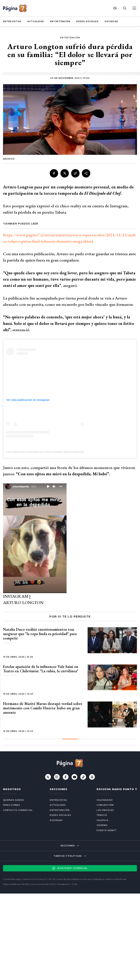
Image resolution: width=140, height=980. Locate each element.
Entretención (60, 21)
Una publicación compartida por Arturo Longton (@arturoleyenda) (45, 452)
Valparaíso (105, 800)
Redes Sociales (87, 21)
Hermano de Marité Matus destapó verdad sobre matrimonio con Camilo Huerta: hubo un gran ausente (43, 708)
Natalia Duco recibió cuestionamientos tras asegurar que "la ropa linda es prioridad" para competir (40, 634)
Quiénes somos (13, 800)
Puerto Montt (107, 830)
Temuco (102, 815)
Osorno (102, 825)
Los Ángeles (105, 810)
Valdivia (102, 820)
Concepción (105, 805)
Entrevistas (12, 21)
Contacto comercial (18, 810)
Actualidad (36, 21)
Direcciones (12, 805)
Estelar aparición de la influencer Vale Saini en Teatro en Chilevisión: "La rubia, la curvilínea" (41, 669)
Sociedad (111, 21)
